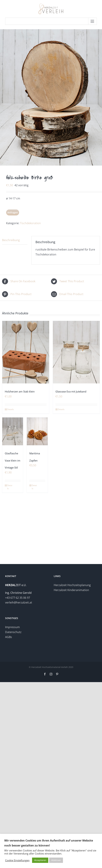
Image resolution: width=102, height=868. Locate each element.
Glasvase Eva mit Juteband (71, 391)
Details (10, 409)
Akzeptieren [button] (40, 860)
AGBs (9, 637)
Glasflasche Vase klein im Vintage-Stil (13, 460)
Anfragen (13, 212)
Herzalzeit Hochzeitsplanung (72, 585)
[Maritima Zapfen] (37, 431)
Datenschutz (13, 632)
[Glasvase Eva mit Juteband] (76, 352)
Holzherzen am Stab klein (20, 391)
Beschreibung (11, 240)
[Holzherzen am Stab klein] (26, 352)
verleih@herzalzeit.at (19, 602)
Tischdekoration (30, 223)
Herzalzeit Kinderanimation (71, 590)
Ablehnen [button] (56, 860)
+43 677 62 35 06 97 (18, 598)
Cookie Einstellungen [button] (17, 860)
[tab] (15, 240)
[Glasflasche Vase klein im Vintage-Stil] (13, 431)
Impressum (12, 627)
